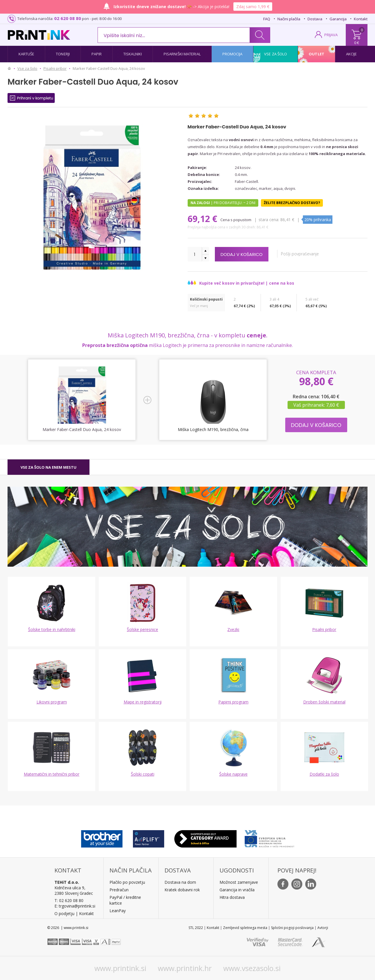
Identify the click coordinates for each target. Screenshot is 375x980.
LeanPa (117, 911)
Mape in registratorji (143, 702)
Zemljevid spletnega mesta (245, 928)
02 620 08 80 (68, 18)
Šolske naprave (233, 774)
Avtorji (323, 928)
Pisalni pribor (324, 629)
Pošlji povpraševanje (308, 254)
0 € (357, 43)
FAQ (267, 19)
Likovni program (52, 702)
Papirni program (233, 702)
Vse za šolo (276, 54)
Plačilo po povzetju (127, 882)
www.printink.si (120, 968)
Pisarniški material (182, 54)
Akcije (352, 54)
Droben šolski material (324, 702)
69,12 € (204, 219)
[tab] (49, 467)
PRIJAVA (331, 35)
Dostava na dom (180, 882)
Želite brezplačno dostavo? (292, 203)
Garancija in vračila (237, 890)
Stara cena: (269, 220)
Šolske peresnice (142, 629)
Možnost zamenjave (239, 882)
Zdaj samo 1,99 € (253, 7)
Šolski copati (143, 774)
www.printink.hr (185, 968)
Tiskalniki (133, 54)
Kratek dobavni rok (182, 890)
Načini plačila (289, 19)
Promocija (233, 54)
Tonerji (63, 54)
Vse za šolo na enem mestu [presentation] (49, 467)
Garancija (338, 19)
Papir (97, 54)
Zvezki (233, 629)
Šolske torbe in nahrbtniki (52, 629)
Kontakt (361, 19)
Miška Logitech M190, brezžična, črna (213, 429)
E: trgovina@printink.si (75, 906)
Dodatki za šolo (324, 774)
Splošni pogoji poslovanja (292, 928)
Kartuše (26, 54)
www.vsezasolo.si (252, 968)
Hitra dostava (232, 897)
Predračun (119, 890)
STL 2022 (196, 928)
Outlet (317, 54)
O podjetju (64, 913)
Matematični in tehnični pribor (52, 774)
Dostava (315, 19)
